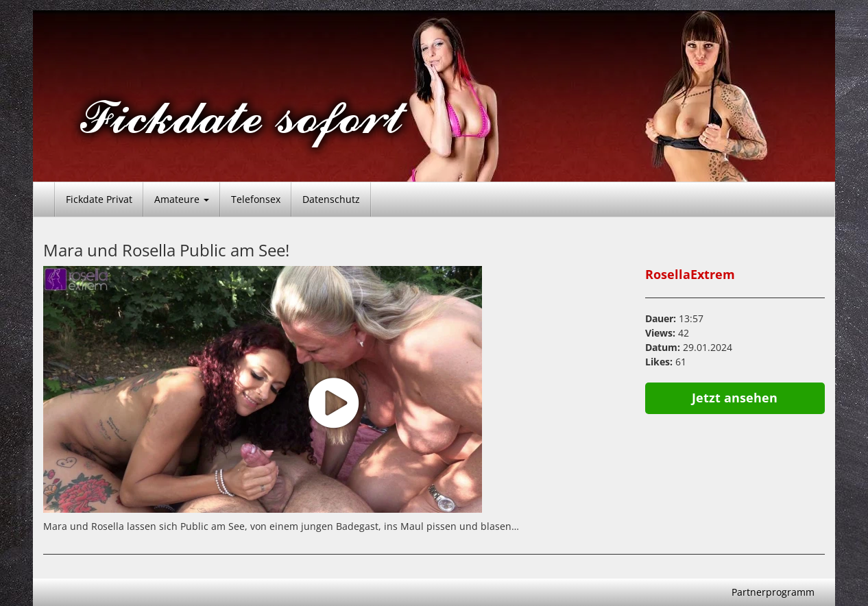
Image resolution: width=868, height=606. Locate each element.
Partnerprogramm (773, 592)
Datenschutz (331, 199)
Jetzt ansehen (735, 398)
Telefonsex (256, 199)
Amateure (182, 199)
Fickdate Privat (99, 199)
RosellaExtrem (690, 274)
